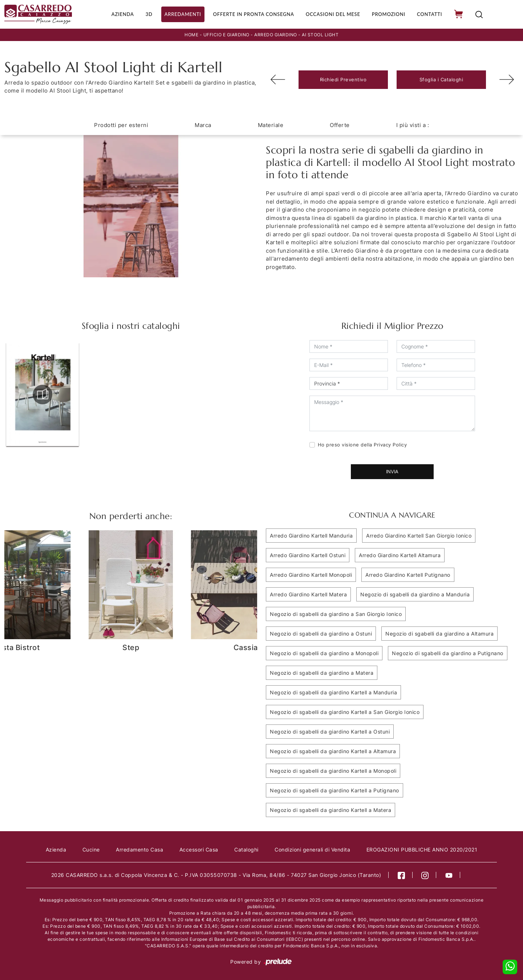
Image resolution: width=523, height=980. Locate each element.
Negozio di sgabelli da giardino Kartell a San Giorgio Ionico (345, 711)
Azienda (119, 14)
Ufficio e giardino (226, 34)
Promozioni (389, 14)
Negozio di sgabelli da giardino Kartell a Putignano (335, 790)
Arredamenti (179, 14)
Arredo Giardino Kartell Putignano (408, 574)
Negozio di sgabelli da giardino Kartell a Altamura (333, 750)
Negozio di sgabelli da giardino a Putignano (448, 652)
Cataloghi (246, 849)
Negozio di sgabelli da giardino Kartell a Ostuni (330, 731)
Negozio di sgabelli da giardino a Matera (322, 672)
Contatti (430, 14)
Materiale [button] (271, 124)
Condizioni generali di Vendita (312, 849)
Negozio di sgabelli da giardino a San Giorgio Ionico (336, 613)
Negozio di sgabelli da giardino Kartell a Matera (331, 809)
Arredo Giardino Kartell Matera (308, 594)
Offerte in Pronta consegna (251, 14)
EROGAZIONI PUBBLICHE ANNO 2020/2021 (422, 849)
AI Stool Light (320, 34)
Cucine (91, 849)
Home (191, 34)
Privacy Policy (390, 444)
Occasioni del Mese (333, 14)
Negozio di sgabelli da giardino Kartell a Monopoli (333, 770)
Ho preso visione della (362, 444)
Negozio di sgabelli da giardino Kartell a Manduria (333, 692)
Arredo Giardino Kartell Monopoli (311, 574)
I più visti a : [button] (413, 124)
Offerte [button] (340, 124)
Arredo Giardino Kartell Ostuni (308, 554)
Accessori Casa (199, 849)
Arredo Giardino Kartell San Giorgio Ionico (419, 535)
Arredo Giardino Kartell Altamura (400, 554)
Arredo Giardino (276, 34)
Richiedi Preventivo (343, 79)
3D (145, 14)
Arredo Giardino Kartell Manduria (311, 535)
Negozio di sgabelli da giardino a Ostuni (321, 633)
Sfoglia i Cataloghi (441, 79)
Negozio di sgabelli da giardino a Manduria (415, 594)
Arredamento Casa (139, 849)
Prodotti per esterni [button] (121, 124)
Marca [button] (203, 124)
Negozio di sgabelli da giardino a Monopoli (324, 652)
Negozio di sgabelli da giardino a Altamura (439, 633)
